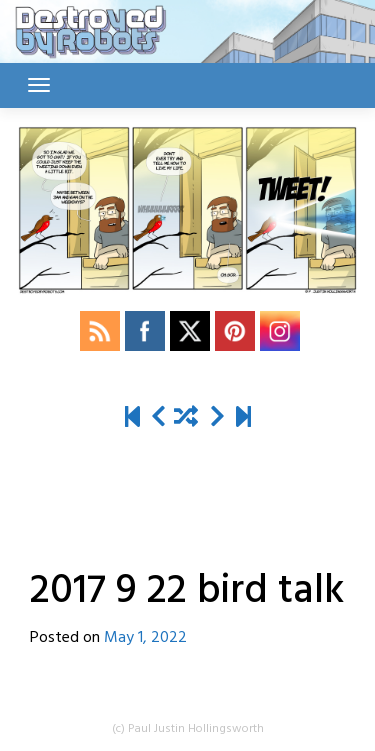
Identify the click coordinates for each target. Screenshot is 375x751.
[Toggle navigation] (39, 85)
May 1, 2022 (145, 638)
